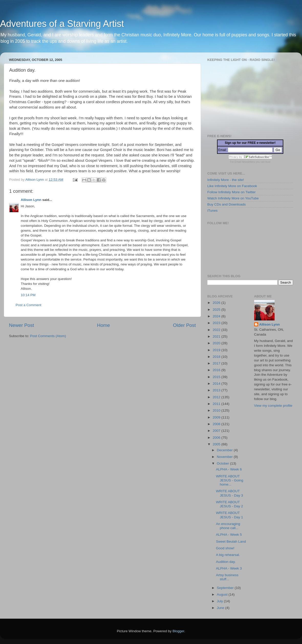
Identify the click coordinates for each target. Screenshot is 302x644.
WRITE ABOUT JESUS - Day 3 (230, 493)
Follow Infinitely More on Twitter (231, 192)
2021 (217, 336)
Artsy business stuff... (227, 577)
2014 (217, 384)
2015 (217, 377)
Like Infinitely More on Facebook (232, 186)
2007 (217, 431)
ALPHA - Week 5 (229, 535)
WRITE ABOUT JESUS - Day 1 (230, 515)
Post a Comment (29, 305)
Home (103, 325)
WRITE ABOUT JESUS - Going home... (230, 480)
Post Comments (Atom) (48, 336)
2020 (217, 343)
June (221, 608)
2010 (217, 410)
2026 (217, 303)
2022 (217, 330)
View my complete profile (273, 406)
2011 (217, 404)
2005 (217, 444)
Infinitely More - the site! (226, 180)
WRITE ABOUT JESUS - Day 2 (230, 504)
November (225, 457)
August (223, 594)
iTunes (212, 211)
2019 (217, 350)
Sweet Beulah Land (231, 541)
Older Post (184, 325)
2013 (217, 390)
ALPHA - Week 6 (229, 469)
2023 (217, 323)
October (223, 463)
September (226, 588)
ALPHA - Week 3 (229, 568)
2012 (217, 397)
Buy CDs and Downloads (227, 204)
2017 (217, 363)
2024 (217, 316)
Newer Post (21, 325)
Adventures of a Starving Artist (62, 24)
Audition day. (226, 562)
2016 (217, 370)
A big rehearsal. (228, 555)
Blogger (178, 631)
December (225, 450)
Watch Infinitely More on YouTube (233, 198)
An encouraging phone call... (228, 526)
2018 (217, 357)
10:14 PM (28, 295)
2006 (217, 438)
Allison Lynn (31, 200)
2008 (217, 424)
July (220, 601)
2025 (217, 310)
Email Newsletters (245, 162)
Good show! (225, 548)
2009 (217, 417)
